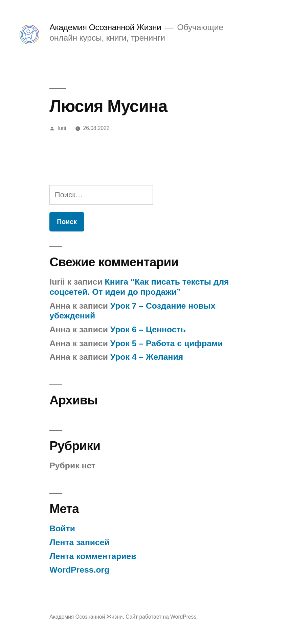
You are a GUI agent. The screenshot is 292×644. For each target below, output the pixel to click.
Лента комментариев (93, 556)
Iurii (62, 128)
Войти (62, 528)
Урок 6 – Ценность (148, 329)
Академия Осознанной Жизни (105, 27)
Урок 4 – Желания (147, 357)
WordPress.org (79, 570)
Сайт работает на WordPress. (162, 617)
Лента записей (80, 542)
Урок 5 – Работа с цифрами (167, 343)
